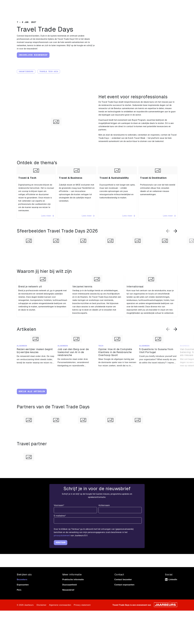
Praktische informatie (167, 11)
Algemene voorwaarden (60, 612)
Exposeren (31, 4)
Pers (39, 4)
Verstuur (61, 549)
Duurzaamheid (70, 591)
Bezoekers (22, 586)
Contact (163, 4)
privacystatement (62, 542)
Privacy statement (82, 612)
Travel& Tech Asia (49, 71)
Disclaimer (41, 612)
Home (133, 11)
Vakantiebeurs (26, 71)
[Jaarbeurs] (166, 611)
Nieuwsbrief (68, 597)
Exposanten (23, 591)
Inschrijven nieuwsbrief (33, 55)
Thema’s (146, 11)
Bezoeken (21, 4)
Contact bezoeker (123, 586)
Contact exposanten (124, 591)
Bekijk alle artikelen (32, 391)
